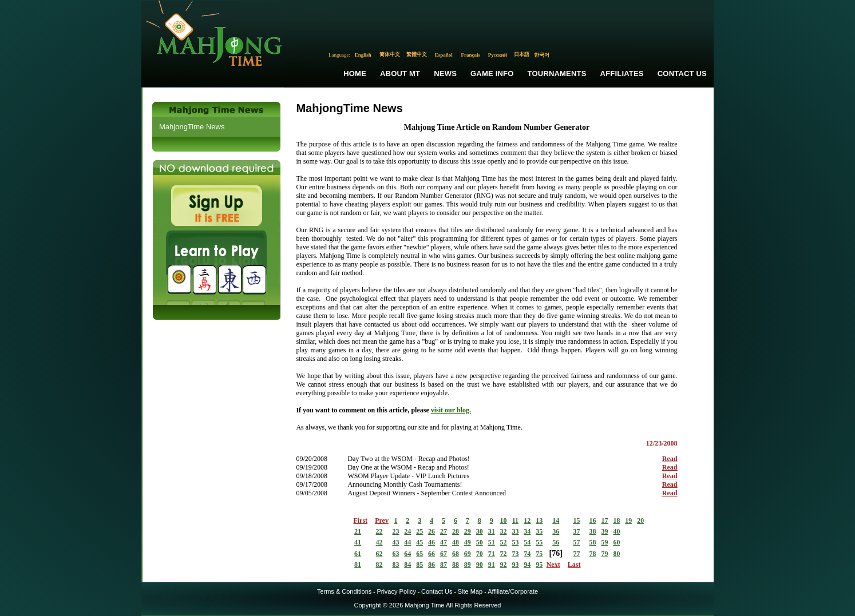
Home (355, 73)
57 (576, 542)
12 (527, 520)
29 (468, 531)
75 (539, 554)
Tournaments (557, 73)
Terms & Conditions (344, 591)
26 (432, 531)
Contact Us (682, 73)
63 (395, 554)
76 (556, 553)
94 (527, 565)
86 (432, 565)
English (363, 55)
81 (358, 565)
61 (358, 554)
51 (492, 542)
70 (480, 554)
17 (605, 520)
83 (395, 565)
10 (504, 520)
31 (492, 531)
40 (616, 531)
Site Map (470, 591)
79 (605, 554)
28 (456, 531)
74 (527, 554)
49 (468, 542)
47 (444, 542)
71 (492, 554)
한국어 (542, 55)
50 (480, 542)
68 (456, 554)
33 (515, 531)
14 (556, 520)
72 (504, 554)
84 (407, 565)
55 (539, 542)
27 (444, 531)
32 (504, 531)
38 (593, 531)
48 (456, 542)
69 (468, 554)
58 (593, 542)
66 (432, 554)
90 (480, 565)
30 (480, 531)
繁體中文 (417, 54)
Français (471, 55)
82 (379, 565)
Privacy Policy (396, 591)
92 (504, 565)
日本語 (522, 54)
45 (419, 542)
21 (358, 531)
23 (395, 531)
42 (379, 542)
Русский (498, 55)
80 (616, 554)
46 (432, 542)
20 (640, 520)
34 (527, 531)
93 (515, 565)
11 (515, 520)
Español (444, 55)
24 (407, 531)
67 (444, 554)
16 (593, 520)
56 (556, 542)
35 (539, 531)
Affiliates (622, 73)
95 (539, 565)
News (445, 73)
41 (358, 542)
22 (379, 531)
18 (616, 520)
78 (593, 554)
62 (379, 554)
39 (605, 531)
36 (556, 531)
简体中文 (390, 54)
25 (419, 531)
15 (576, 520)
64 (407, 554)
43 (395, 542)
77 (576, 554)
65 (419, 554)
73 (515, 554)
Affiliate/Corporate (513, 591)
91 (492, 565)
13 (539, 520)
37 (576, 531)
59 (605, 542)
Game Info (492, 73)
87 (444, 565)
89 (468, 565)
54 (527, 542)
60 (616, 542)
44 (407, 542)
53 (515, 542)
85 (419, 565)
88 (456, 565)
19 (628, 520)
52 (504, 542)
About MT (400, 73)
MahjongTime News (192, 127)
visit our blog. (451, 410)
